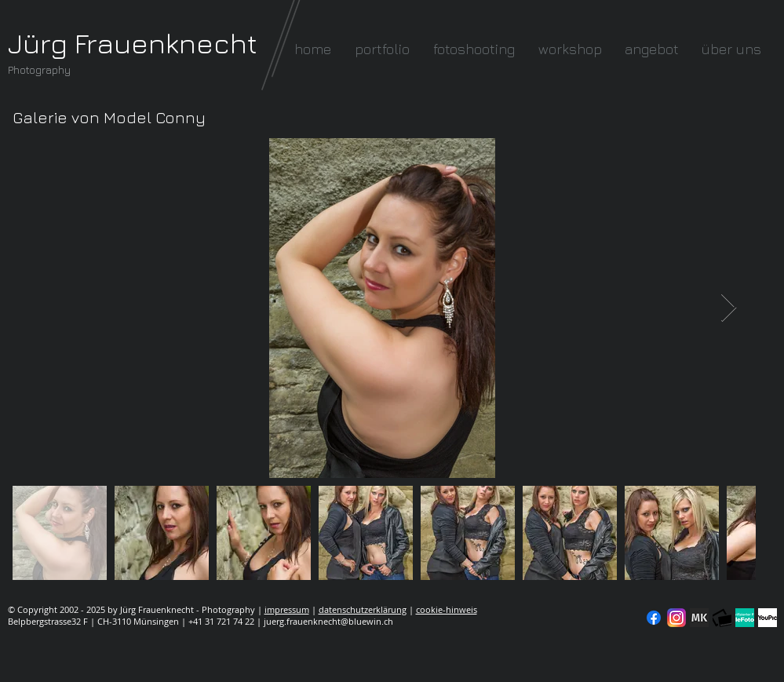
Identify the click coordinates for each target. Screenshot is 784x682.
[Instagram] (676, 618)
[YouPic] (768, 618)
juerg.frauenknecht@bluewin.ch (328, 621)
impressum (287, 609)
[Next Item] (729, 308)
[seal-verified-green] (745, 618)
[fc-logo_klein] (722, 618)
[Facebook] (654, 618)
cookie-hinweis (447, 609)
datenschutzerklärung (363, 609)
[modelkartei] (699, 618)
